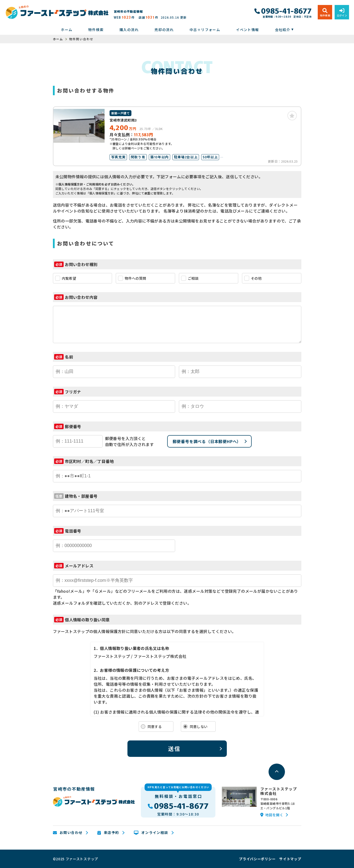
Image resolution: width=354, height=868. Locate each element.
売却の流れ (164, 30)
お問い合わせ (68, 833)
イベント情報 (247, 30)
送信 (175, 748)
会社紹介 (283, 30)
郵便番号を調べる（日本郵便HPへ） (207, 441)
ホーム (67, 30)
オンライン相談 (151, 833)
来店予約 (108, 833)
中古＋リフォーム (205, 30)
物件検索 (96, 30)
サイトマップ (290, 859)
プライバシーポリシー (257, 859)
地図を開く (272, 815)
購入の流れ (129, 30)
